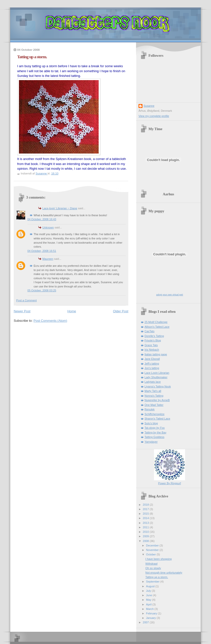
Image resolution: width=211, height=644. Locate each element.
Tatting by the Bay (155, 432)
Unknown (48, 227)
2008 (146, 541)
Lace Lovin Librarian (157, 373)
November (153, 550)
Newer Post (22, 311)
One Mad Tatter (154, 405)
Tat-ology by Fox (155, 428)
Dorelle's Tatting (154, 336)
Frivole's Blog (153, 340)
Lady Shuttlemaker (156, 377)
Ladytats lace (153, 382)
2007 (146, 622)
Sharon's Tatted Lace (157, 419)
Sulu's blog (151, 423)
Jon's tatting (152, 368)
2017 (146, 509)
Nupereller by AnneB (157, 400)
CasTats (149, 331)
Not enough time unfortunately (164, 573)
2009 (146, 536)
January (151, 618)
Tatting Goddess (154, 437)
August (151, 586)
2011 (146, 527)
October (151, 554)
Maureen (48, 259)
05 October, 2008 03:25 (42, 290)
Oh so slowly (153, 568)
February (152, 613)
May (149, 600)
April (149, 604)
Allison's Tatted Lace (157, 327)
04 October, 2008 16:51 (42, 251)
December (153, 545)
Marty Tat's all (153, 391)
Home (72, 311)
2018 (146, 505)
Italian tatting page (156, 354)
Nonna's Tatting (154, 396)
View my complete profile (154, 116)
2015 (146, 514)
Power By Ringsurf (170, 483)
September (153, 582)
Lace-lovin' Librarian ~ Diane (60, 208)
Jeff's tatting (152, 364)
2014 (146, 518)
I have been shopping (159, 559)
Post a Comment (26, 300)
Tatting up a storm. (157, 577)
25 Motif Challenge (156, 322)
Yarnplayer (151, 442)
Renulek (150, 409)
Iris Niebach (152, 350)
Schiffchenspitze (154, 414)
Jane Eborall (152, 359)
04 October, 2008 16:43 (42, 219)
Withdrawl (152, 564)
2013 (146, 523)
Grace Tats (151, 345)
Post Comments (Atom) (50, 321)
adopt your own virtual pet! (170, 295)
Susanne (149, 106)
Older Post (121, 311)
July (149, 591)
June (149, 595)
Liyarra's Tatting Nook (158, 386)
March (150, 609)
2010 (146, 532)
